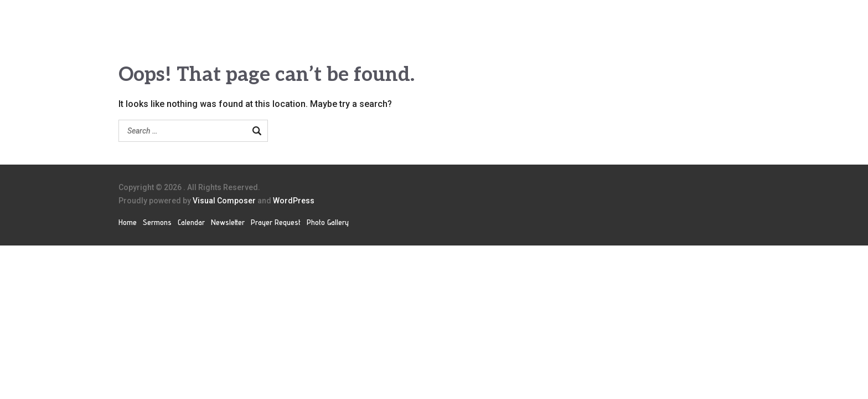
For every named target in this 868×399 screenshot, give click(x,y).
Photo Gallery (328, 222)
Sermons (157, 222)
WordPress (294, 201)
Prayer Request (276, 222)
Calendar (191, 222)
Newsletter (228, 222)
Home (128, 222)
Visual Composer (224, 201)
